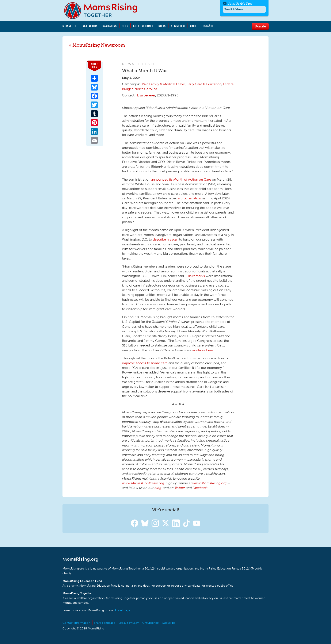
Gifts (162, 26)
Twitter (180, 488)
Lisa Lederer (146, 95)
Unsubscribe (151, 623)
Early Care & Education (204, 84)
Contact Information (76, 623)
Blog (125, 26)
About (194, 26)
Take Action (90, 26)
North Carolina (146, 89)
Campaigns (110, 26)
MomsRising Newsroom (99, 45)
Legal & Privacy (129, 623)
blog (158, 488)
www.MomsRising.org (209, 483)
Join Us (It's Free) (241, 4)
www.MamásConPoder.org (143, 483)
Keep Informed (144, 26)
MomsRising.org (104, 11)
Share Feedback (104, 623)
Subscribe (169, 623)
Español (208, 26)
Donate (260, 26)
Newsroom (178, 26)
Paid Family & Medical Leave (163, 84)
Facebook (200, 488)
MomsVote (69, 26)
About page (122, 610)
